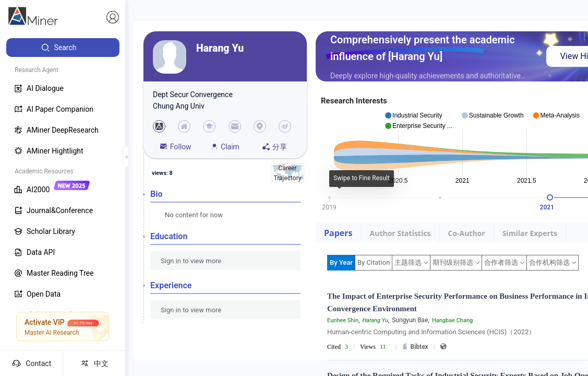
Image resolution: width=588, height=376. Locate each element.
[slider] (550, 197)
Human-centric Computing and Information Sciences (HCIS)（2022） (431, 332)
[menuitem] (63, 48)
